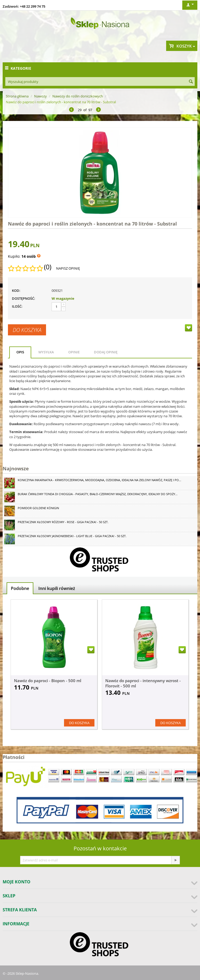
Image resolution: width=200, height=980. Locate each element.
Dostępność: (24, 298)
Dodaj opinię (106, 352)
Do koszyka (27, 330)
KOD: (16, 290)
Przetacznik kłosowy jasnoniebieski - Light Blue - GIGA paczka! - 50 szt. (72, 536)
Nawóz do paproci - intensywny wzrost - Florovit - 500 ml (143, 683)
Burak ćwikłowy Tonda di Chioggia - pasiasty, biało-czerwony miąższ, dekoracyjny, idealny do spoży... (98, 494)
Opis (20, 352)
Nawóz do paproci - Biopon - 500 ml (48, 681)
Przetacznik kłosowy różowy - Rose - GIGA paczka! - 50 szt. (63, 522)
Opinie (74, 352)
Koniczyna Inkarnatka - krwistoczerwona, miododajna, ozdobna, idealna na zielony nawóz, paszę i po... (99, 480)
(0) (48, 267)
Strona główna (17, 96)
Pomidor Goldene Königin (38, 508)
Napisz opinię (68, 268)
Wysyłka (46, 352)
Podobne (20, 588)
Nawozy (40, 96)
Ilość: (17, 306)
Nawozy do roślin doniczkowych (78, 96)
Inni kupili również (57, 588)
